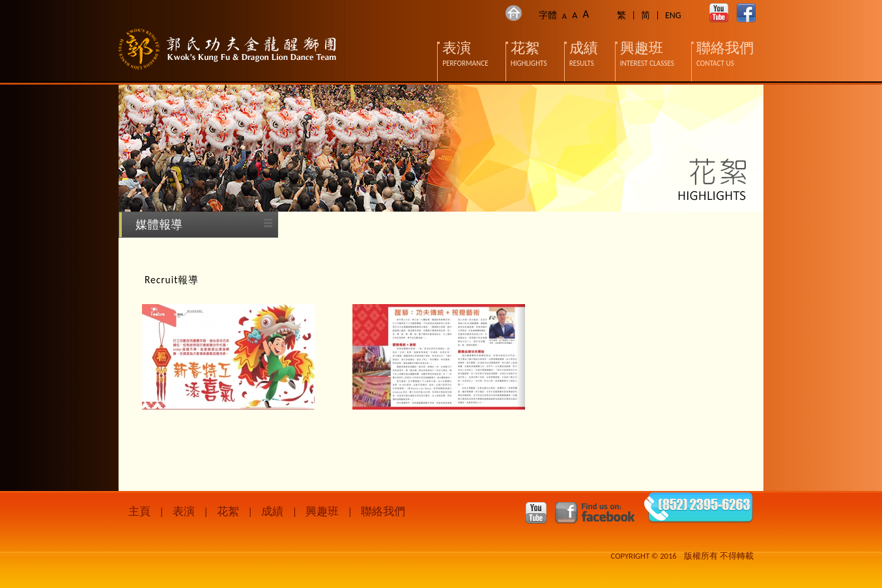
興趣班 (322, 511)
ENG (673, 15)
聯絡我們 (383, 511)
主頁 (139, 511)
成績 (272, 511)
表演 (184, 511)
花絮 (228, 511)
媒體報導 (159, 225)
